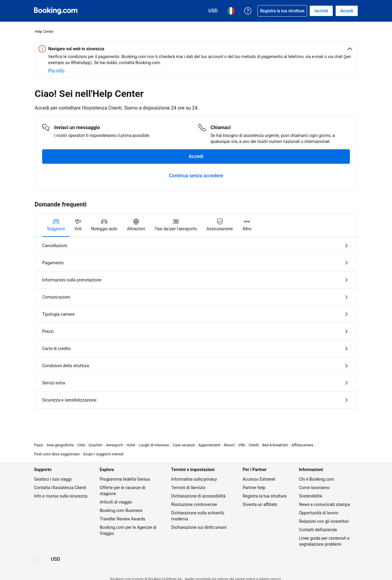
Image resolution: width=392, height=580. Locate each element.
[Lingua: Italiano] (36, 559)
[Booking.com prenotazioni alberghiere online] (56, 11)
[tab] (56, 225)
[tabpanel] (196, 323)
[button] (196, 49)
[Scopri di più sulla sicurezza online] (56, 71)
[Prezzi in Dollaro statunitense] (56, 559)
